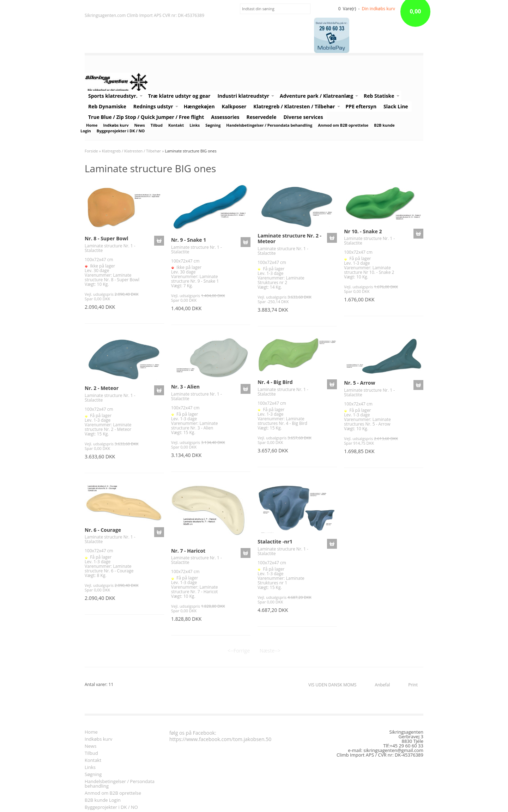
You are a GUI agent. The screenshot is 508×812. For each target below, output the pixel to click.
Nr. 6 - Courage (103, 530)
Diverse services (303, 117)
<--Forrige (239, 651)
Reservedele (262, 117)
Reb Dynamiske (107, 106)
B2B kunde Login (103, 801)
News (139, 125)
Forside (91, 151)
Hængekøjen (199, 106)
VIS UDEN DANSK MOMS (332, 685)
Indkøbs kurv (116, 125)
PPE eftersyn (361, 106)
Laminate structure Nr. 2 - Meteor (289, 239)
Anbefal (382, 685)
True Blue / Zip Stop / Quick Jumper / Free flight (146, 117)
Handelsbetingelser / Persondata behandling (269, 125)
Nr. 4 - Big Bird (275, 382)
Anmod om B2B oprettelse (343, 125)
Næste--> (270, 651)
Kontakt (176, 125)
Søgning (213, 125)
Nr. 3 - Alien (185, 387)
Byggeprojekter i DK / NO (121, 131)
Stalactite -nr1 (275, 542)
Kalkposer (234, 106)
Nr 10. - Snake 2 (363, 231)
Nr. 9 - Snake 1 (189, 240)
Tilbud (157, 125)
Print (413, 685)
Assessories (225, 117)
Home (92, 125)
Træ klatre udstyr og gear (179, 96)
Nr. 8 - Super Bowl (107, 238)
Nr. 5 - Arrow (359, 383)
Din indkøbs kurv (379, 9)
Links (195, 125)
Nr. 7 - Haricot (188, 551)
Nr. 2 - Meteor (102, 388)
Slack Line (396, 106)
